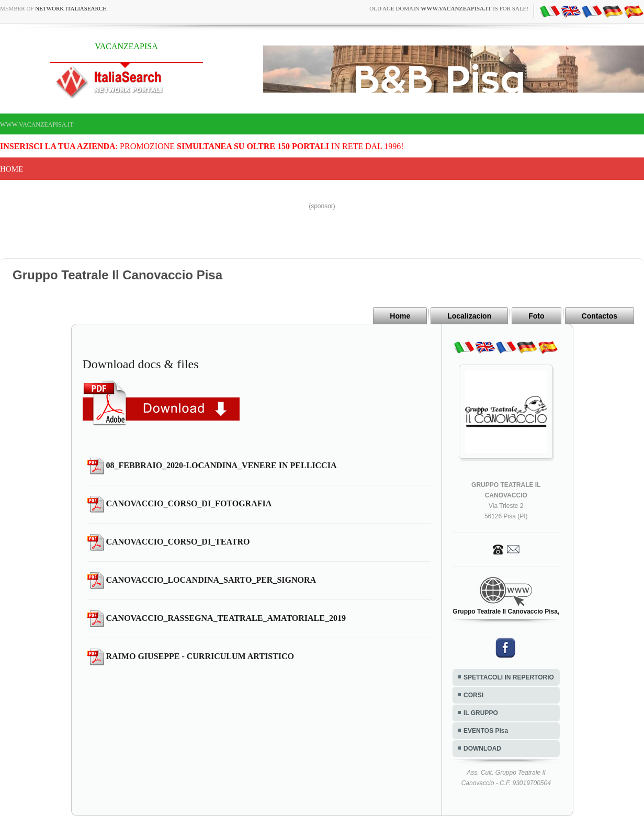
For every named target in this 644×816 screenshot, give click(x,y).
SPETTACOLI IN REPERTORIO (509, 677)
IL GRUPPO (481, 713)
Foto (536, 316)
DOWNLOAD (482, 749)
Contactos (600, 316)
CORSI (473, 695)
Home (12, 169)
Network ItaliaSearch (71, 8)
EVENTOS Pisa (486, 731)
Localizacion (469, 316)
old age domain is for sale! (449, 8)
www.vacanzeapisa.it (37, 124)
